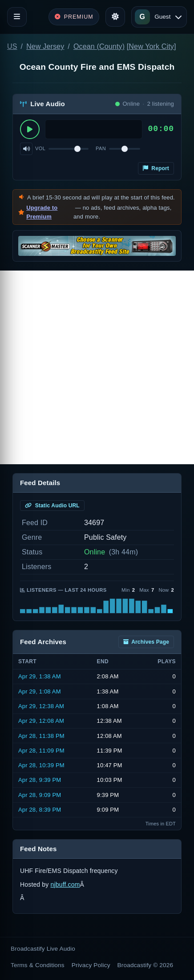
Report (156, 168)
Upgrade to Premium (42, 212)
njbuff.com (65, 884)
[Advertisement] (97, 367)
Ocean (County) (99, 46)
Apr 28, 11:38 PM (41, 736)
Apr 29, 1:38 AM (40, 676)
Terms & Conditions (38, 965)
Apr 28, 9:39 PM (40, 780)
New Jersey (45, 46)
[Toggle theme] (115, 17)
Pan (101, 148)
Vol (40, 148)
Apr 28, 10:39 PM (41, 765)
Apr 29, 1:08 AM (40, 691)
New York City (151, 46)
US (12, 46)
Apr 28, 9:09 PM (40, 795)
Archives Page (146, 642)
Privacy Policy (91, 965)
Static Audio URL (52, 506)
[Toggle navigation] (17, 17)
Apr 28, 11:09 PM (41, 751)
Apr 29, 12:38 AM (41, 706)
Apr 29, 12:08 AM (41, 721)
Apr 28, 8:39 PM (40, 810)
